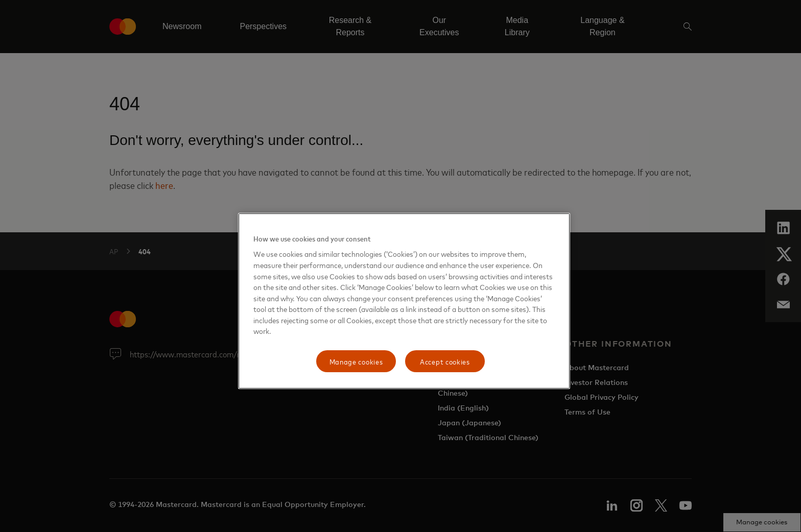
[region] (404, 301)
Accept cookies (445, 361)
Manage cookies (356, 361)
